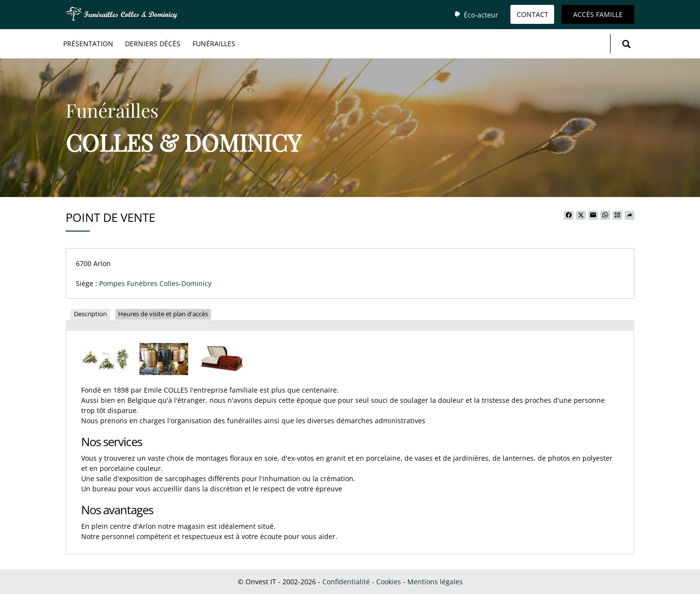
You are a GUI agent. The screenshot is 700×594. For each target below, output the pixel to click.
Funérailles (214, 44)
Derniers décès (153, 44)
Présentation (88, 44)
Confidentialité (346, 582)
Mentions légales (435, 582)
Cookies (389, 582)
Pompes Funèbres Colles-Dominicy (155, 283)
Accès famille (598, 14)
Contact (533, 14)
